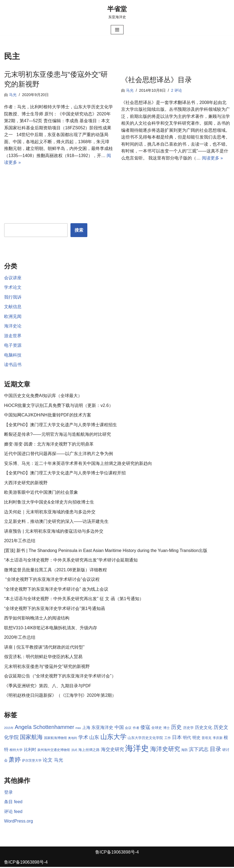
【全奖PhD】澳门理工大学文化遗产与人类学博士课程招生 (61, 425)
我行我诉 (13, 297)
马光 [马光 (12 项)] (59, 761)
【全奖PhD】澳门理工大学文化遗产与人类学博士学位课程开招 (65, 474)
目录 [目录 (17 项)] (215, 750)
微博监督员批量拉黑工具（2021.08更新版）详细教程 (56, 571)
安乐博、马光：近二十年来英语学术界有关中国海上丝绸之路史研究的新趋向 (78, 464)
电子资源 (13, 346)
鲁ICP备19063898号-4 (117, 853)
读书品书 (13, 365)
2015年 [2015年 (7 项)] (9, 729)
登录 (8, 793)
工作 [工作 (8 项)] (168, 739)
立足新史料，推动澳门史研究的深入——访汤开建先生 (56, 522)
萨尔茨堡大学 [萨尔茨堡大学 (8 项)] (32, 762)
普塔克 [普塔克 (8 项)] (207, 739)
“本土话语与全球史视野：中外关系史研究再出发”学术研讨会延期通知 (71, 561)
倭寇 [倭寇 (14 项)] (145, 728)
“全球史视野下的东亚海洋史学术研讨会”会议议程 (52, 580)
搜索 (79, 230)
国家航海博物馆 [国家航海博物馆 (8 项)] (56, 739)
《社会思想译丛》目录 (156, 80)
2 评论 (177, 90)
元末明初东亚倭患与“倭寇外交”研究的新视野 (47, 668)
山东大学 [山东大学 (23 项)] (113, 738)
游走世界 (13, 336)
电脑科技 (13, 355)
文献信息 (13, 307)
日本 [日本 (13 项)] (177, 738)
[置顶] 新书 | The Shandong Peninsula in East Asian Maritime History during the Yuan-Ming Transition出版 (106, 551)
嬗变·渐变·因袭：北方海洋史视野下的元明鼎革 (49, 445)
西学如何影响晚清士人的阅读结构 (37, 619)
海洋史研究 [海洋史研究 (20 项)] (165, 750)
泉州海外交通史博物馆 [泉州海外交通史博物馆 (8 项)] (54, 751)
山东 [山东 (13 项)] (94, 738)
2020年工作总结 (20, 638)
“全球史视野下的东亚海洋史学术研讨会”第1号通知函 (55, 609)
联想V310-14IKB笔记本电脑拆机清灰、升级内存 (51, 629)
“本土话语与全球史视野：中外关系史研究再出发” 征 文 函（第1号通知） (74, 599)
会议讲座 (13, 278)
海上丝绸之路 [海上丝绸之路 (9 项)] (89, 751)
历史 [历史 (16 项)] (176, 728)
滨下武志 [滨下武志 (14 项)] (199, 751)
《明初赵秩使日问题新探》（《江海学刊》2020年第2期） (60, 696)
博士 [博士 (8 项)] (167, 729)
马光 (13, 95)
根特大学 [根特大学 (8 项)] (16, 751)
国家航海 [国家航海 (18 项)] (31, 738)
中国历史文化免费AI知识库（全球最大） (43, 396)
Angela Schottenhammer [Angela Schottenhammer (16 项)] (44, 728)
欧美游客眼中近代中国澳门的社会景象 (41, 493)
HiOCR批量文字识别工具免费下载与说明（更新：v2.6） (59, 406)
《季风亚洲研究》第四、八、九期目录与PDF (48, 687)
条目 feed (13, 803)
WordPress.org (19, 822)
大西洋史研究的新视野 (26, 483)
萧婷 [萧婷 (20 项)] (15, 761)
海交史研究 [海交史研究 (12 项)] (113, 751)
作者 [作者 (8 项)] (136, 729)
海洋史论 (13, 326)
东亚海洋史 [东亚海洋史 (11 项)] (102, 729)
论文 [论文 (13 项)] (48, 761)
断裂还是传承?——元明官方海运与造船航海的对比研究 (58, 435)
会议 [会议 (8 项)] (128, 729)
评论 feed (13, 813)
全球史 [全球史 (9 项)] (157, 729)
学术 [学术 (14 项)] (83, 738)
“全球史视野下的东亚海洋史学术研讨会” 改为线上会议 (56, 590)
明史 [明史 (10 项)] (196, 739)
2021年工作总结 (20, 542)
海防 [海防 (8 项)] (184, 751)
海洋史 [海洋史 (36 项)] (137, 749)
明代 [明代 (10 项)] (187, 739)
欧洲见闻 (13, 317)
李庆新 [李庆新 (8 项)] (218, 739)
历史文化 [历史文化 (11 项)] (204, 729)
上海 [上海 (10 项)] (86, 729)
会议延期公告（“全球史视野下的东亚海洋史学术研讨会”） (60, 677)
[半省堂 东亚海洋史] (117, 12)
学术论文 (13, 288)
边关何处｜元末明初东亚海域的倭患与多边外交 (50, 512)
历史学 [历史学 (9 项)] (188, 729)
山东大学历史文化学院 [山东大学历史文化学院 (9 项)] (145, 739)
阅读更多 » (212, 158)
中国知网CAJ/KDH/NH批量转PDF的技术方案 (48, 415)
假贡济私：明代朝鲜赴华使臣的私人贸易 (43, 658)
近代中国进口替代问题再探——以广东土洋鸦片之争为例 (59, 454)
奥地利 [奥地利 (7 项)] (73, 739)
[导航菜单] (117, 30)
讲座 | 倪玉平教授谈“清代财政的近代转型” (44, 648)
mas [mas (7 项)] (78, 729)
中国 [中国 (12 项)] (119, 728)
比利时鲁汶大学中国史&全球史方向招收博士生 (49, 503)
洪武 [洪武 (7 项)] (74, 751)
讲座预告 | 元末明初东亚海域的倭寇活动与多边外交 (54, 532)
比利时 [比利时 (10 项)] (30, 751)
